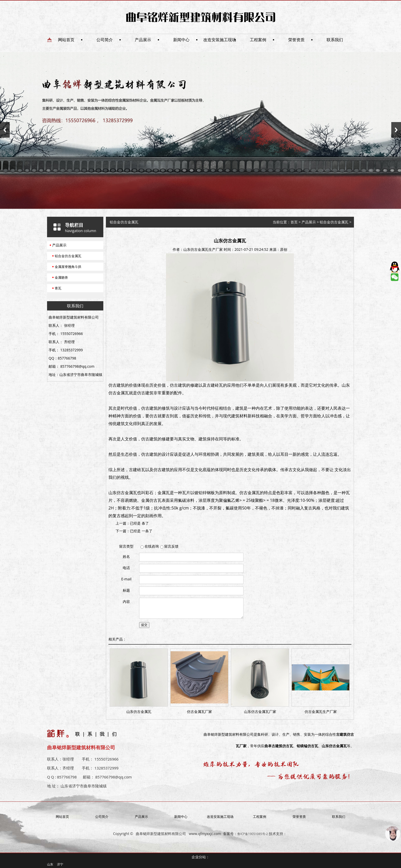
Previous (5, 130)
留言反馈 (171, 546)
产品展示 (143, 40)
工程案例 (258, 40)
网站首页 (66, 40)
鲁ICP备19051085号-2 (253, 834)
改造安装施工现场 (220, 40)
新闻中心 (181, 40)
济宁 (60, 864)
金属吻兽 (61, 277)
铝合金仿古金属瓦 (68, 256)
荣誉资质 (296, 40)
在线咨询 (152, 546)
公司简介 (105, 40)
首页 (294, 222)
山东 (50, 864)
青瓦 (58, 288)
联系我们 (335, 40)
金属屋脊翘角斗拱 (68, 267)
